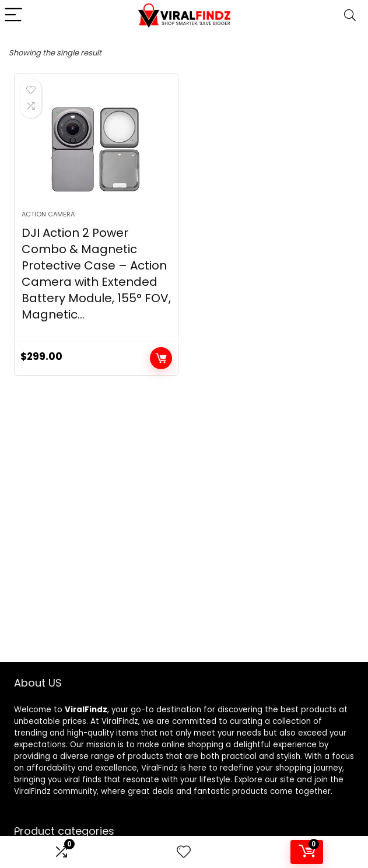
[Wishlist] (184, 852)
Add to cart (161, 358)
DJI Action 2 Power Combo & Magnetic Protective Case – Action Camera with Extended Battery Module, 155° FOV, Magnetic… (96, 274)
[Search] (350, 15)
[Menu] (14, 15)
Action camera (48, 214)
